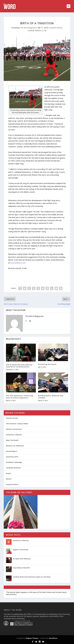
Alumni (9, 479)
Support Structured (20, 550)
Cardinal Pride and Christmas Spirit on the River (32, 577)
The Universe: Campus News (17, 424)
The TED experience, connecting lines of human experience (19, 397)
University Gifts (12, 457)
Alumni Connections (14, 429)
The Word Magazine (28, 28)
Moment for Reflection (15, 446)
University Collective (14, 435)
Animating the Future (47, 364)
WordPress (53, 638)
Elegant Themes (32, 638)
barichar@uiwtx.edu (18, 263)
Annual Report (12, 451)
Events (9, 473)
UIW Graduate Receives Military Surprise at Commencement (19, 366)
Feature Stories (56, 28)
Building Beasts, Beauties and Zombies (51, 397)
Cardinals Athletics (35, 30)
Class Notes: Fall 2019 (21, 568)
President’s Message (14, 462)
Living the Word (12, 484)
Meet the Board (12, 440)
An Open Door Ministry (22, 559)
